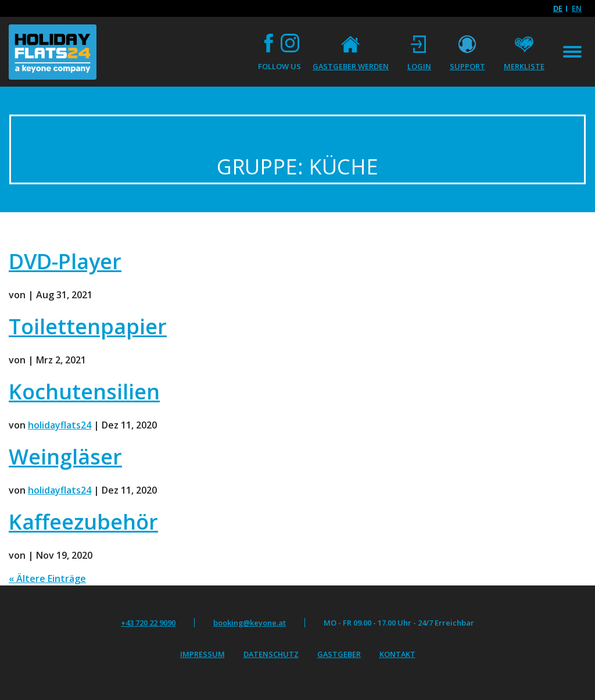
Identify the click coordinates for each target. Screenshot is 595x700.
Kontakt (397, 654)
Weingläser (65, 457)
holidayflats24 (60, 425)
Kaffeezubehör (83, 522)
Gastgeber (339, 654)
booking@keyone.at (250, 623)
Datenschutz (271, 654)
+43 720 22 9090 (148, 623)
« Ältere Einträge (47, 578)
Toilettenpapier (88, 326)
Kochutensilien (84, 392)
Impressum (202, 654)
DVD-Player (65, 261)
